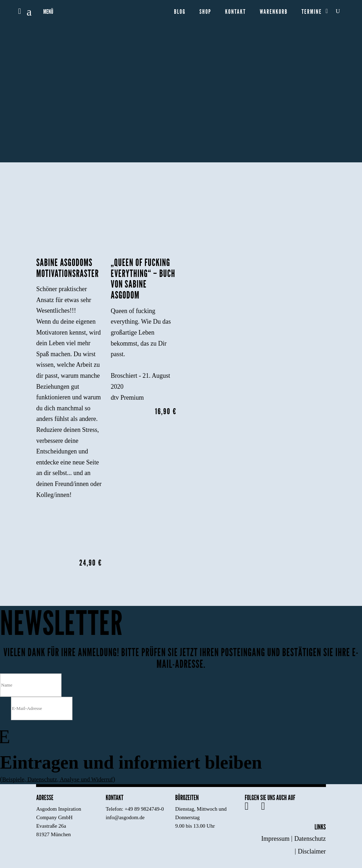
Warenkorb (274, 12)
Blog (180, 12)
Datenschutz (310, 839)
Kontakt (236, 12)
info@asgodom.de (125, 817)
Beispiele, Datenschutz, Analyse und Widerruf (61, 779)
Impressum (275, 839)
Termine (312, 12)
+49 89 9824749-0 (144, 809)
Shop (205, 12)
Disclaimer (312, 851)
